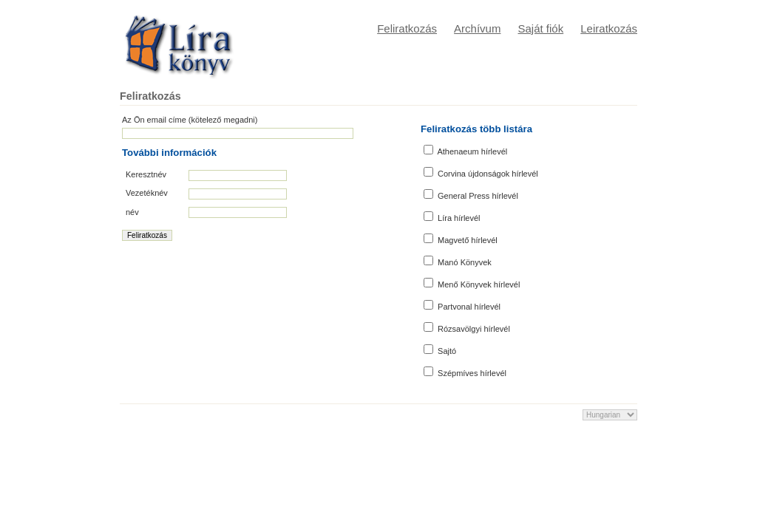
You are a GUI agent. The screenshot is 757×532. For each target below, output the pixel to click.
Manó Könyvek (458, 261)
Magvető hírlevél (461, 239)
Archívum (477, 28)
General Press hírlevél (471, 195)
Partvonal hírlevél (462, 306)
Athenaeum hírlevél (465, 150)
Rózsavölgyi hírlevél (467, 328)
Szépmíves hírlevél (465, 372)
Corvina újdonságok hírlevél (481, 173)
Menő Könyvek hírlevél (472, 283)
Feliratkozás (407, 28)
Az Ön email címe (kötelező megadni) (190, 120)
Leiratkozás (609, 28)
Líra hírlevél (452, 217)
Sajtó (440, 350)
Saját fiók (541, 28)
